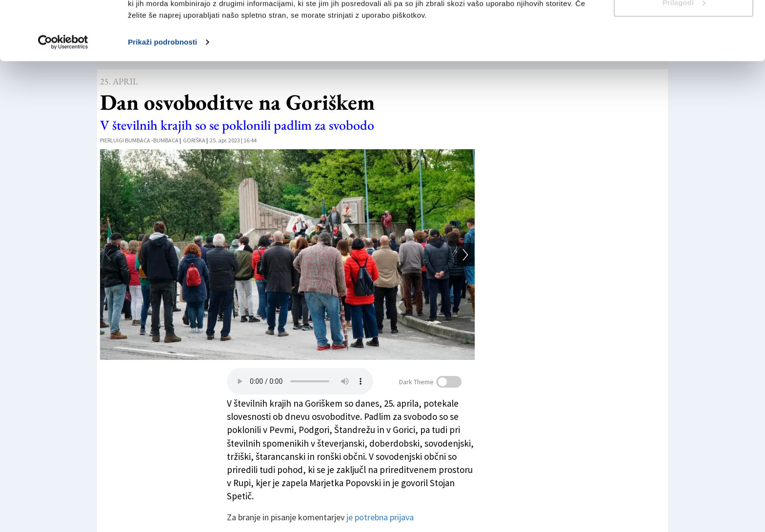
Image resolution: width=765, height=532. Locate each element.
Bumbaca (166, 140)
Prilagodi (684, 58)
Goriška (194, 140)
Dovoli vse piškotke (684, 26)
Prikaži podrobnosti (162, 97)
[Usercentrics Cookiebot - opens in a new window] (63, 98)
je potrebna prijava (380, 517)
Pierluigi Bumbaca (125, 140)
